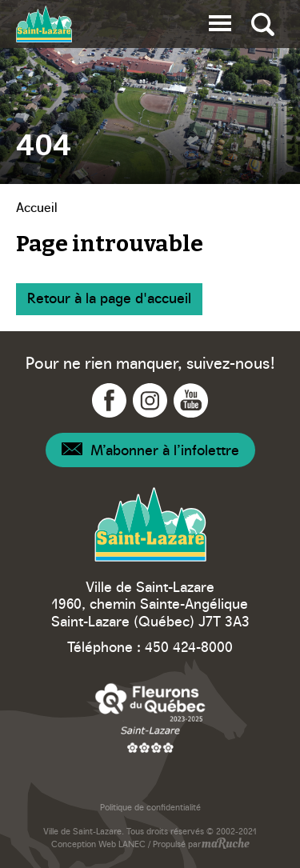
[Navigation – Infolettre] (150, 450)
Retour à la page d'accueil (109, 297)
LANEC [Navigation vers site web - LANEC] (132, 844)
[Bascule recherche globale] (263, 24)
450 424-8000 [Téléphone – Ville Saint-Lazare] (189, 646)
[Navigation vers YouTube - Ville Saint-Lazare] (191, 400)
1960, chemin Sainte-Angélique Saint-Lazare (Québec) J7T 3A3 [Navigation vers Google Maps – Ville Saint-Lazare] (150, 612)
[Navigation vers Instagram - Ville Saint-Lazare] (150, 400)
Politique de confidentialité (150, 807)
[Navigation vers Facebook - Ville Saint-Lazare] (109, 400)
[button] (220, 20)
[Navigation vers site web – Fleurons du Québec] (150, 717)
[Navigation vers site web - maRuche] (225, 845)
